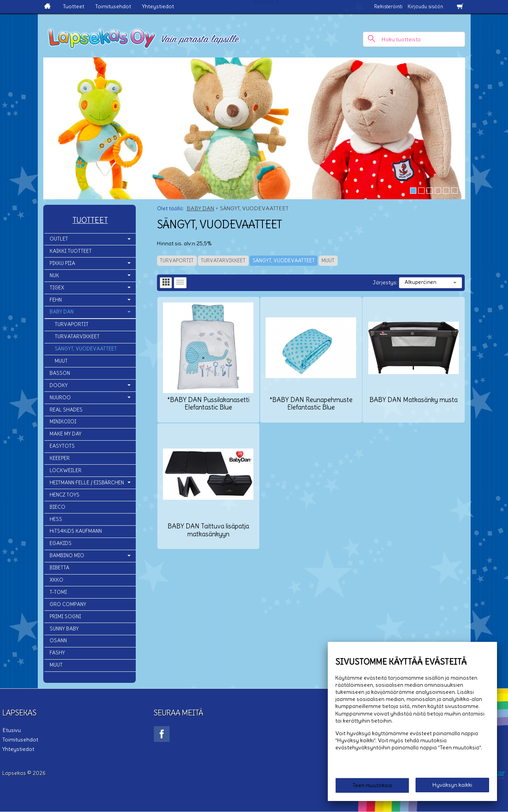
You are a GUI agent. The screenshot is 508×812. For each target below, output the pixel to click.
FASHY (57, 653)
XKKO (56, 580)
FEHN (56, 300)
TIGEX (57, 288)
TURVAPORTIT (177, 260)
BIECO (57, 507)
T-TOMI (58, 592)
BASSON (60, 373)
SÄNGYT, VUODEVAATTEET (284, 260)
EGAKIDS (61, 543)
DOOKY (59, 385)
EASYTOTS (62, 446)
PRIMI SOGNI (65, 616)
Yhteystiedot (158, 6)
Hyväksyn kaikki (452, 785)
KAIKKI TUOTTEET (71, 251)
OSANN (58, 641)
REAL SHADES (66, 410)
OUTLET (59, 239)
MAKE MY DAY (66, 434)
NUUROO (60, 398)
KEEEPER (60, 458)
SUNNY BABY (64, 629)
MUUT (328, 260)
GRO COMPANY (68, 604)
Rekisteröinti (388, 6)
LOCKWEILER (66, 470)
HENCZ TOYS (65, 495)
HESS (56, 519)
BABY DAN (62, 312)
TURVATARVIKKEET (223, 260)
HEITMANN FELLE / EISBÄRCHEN (87, 483)
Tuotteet (74, 6)
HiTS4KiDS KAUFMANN (76, 531)
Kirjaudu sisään (425, 6)
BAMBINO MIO (67, 555)
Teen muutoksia (372, 785)
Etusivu (12, 730)
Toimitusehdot (113, 6)
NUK (54, 275)
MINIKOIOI (63, 422)
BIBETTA (59, 568)
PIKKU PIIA (62, 263)
